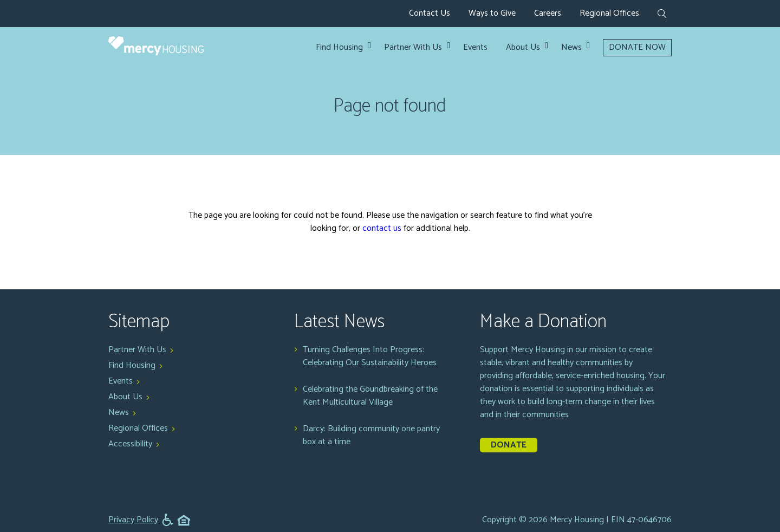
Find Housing (339, 48)
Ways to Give (492, 13)
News (571, 48)
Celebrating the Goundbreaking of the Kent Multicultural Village (370, 396)
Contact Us (430, 13)
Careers (548, 13)
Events (475, 48)
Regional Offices (609, 13)
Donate (509, 445)
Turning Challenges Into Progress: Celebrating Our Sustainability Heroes (370, 356)
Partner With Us (413, 48)
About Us (523, 48)
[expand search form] (662, 15)
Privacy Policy (133, 520)
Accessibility (130, 444)
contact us (382, 228)
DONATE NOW (637, 47)
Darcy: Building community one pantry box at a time (371, 436)
